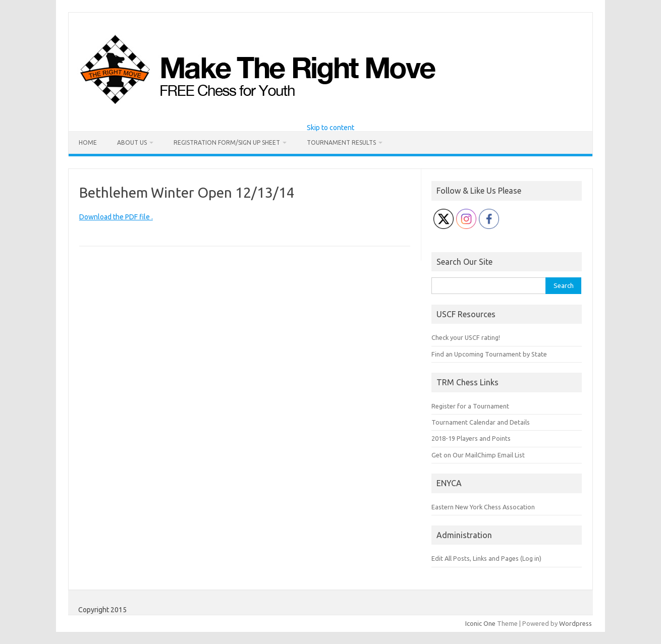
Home (88, 142)
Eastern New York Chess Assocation (483, 507)
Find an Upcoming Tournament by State (489, 354)
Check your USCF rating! (466, 337)
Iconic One (480, 623)
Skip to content (330, 128)
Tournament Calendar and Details (481, 422)
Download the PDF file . (116, 217)
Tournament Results (341, 142)
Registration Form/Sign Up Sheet (227, 142)
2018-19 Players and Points (471, 438)
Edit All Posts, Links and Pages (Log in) (486, 558)
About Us (132, 142)
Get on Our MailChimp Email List (478, 455)
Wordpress (575, 623)
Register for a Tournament (470, 406)
